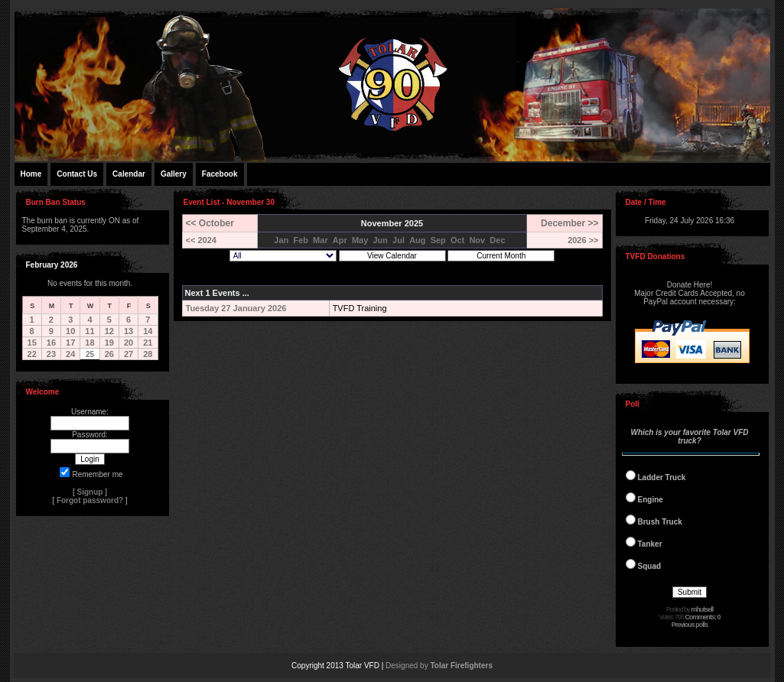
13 (128, 331)
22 (32, 354)
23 (51, 354)
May (360, 240)
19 (109, 343)
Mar (320, 240)
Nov (477, 240)
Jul (399, 240)
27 (128, 354)
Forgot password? (90, 500)
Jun (380, 240)
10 (70, 331)
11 (89, 331)
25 (90, 354)
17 (70, 343)
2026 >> (583, 240)
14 (148, 331)
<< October (210, 223)
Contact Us (77, 174)
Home (31, 174)
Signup (90, 492)
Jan (281, 240)
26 (109, 354)
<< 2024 (201, 240)
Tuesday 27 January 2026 (236, 308)
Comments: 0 (703, 617)
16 (51, 343)
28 (148, 354)
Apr (340, 240)
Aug (417, 240)
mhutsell (702, 609)
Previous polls (690, 625)
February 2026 (52, 265)
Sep (438, 240)
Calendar (129, 174)
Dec (497, 240)
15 (32, 343)
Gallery (174, 174)
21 (148, 343)
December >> (569, 223)
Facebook (220, 174)
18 (89, 343)
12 (109, 331)
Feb (301, 240)
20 (128, 343)
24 (70, 354)
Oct (457, 240)
